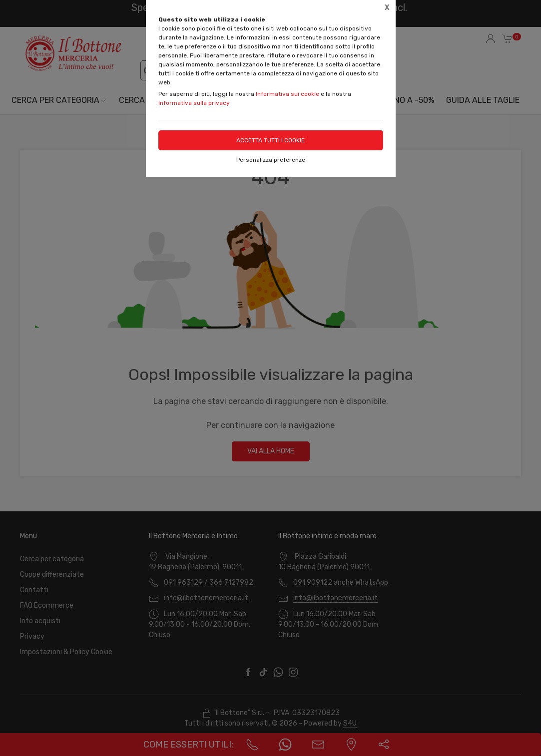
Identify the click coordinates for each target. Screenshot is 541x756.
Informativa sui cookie (287, 94)
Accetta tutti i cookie (270, 140)
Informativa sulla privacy (194, 103)
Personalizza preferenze (271, 160)
